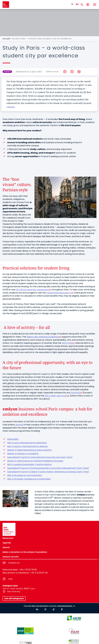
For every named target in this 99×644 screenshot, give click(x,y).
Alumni (6, 547)
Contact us (14, 563)
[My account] (88, 5)
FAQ (10, 579)
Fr (72, 4)
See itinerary (13, 591)
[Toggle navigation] (94, 5)
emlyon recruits (11, 557)
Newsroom (8, 538)
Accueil (6, 39)
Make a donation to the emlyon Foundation (25, 552)
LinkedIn (79, 72)
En (77, 4)
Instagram (65, 72)
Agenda (7, 543)
